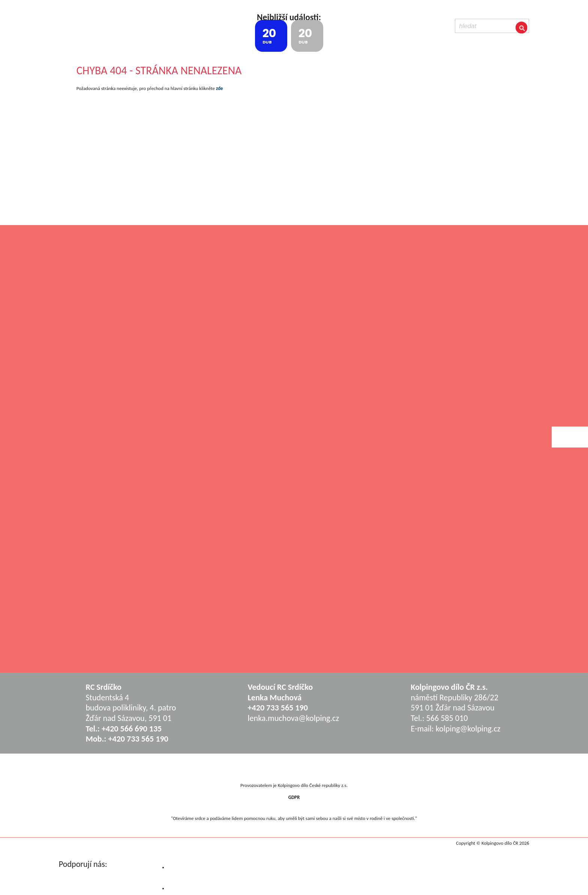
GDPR (294, 797)
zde (219, 88)
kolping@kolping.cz (468, 729)
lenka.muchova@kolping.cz (294, 718)
